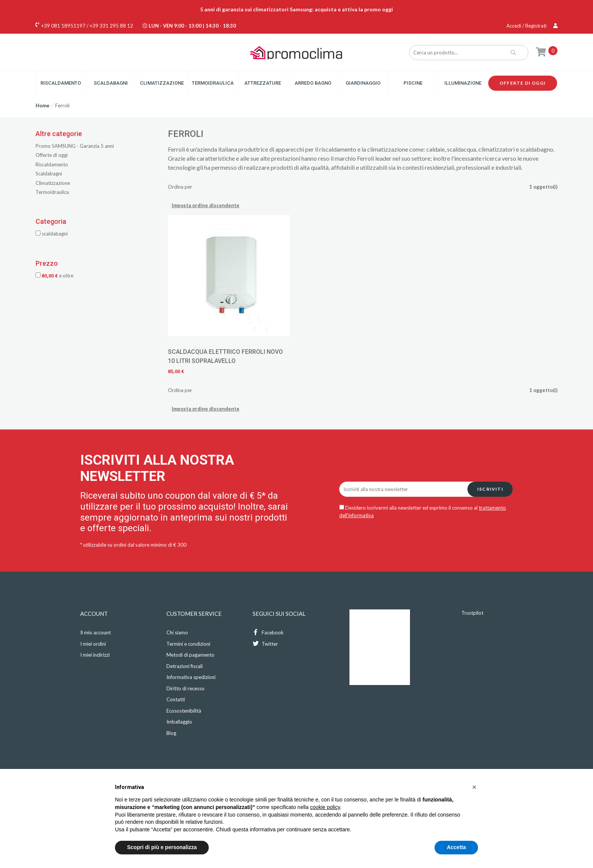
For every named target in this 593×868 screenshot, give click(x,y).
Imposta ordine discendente (206, 205)
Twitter (265, 644)
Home (43, 105)
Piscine (413, 83)
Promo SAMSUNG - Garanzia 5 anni (75, 146)
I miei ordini (93, 644)
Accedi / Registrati (532, 26)
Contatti (176, 699)
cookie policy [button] (325, 807)
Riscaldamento (61, 83)
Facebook (268, 632)
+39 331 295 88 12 (111, 26)
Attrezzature (263, 83)
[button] (474, 787)
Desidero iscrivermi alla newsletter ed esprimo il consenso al (423, 511)
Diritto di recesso (186, 688)
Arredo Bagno (313, 83)
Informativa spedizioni (191, 677)
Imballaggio (179, 722)
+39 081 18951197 (63, 26)
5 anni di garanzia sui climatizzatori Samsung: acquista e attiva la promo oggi (296, 9)
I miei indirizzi (95, 655)
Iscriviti (490, 489)
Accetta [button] (456, 847)
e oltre (54, 276)
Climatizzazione (162, 83)
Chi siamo (177, 632)
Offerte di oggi (523, 83)
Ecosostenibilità (184, 711)
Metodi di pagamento (190, 655)
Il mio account (95, 632)
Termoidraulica (213, 83)
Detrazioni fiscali (185, 666)
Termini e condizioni (188, 644)
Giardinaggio (363, 83)
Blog (171, 733)
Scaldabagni (111, 83)
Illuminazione (463, 83)
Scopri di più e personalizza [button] (162, 847)
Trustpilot (472, 613)
